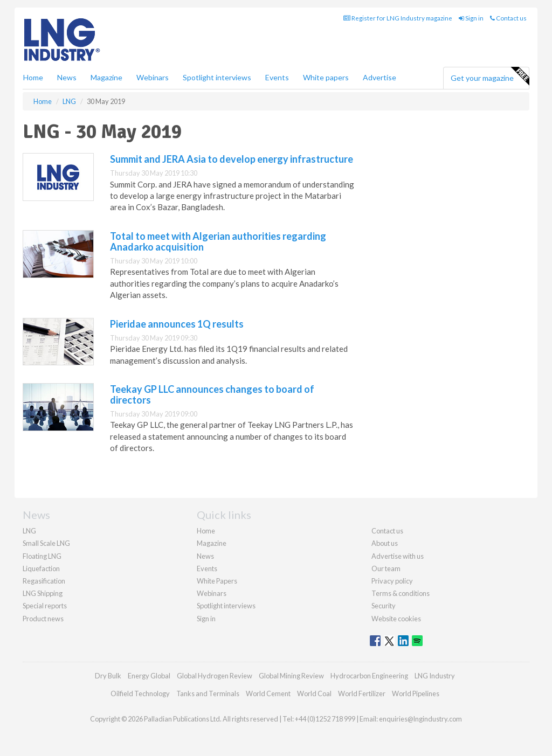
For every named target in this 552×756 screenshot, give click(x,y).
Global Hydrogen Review (215, 676)
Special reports (45, 606)
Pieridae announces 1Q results (177, 324)
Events (277, 77)
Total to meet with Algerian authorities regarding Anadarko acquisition (218, 241)
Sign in (471, 18)
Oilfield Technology (140, 693)
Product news (43, 619)
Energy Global (149, 676)
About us (385, 543)
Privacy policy (392, 581)
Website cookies (396, 619)
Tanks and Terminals (208, 693)
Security (384, 606)
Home (33, 77)
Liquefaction (41, 568)
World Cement (268, 693)
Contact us (508, 18)
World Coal (314, 693)
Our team (386, 568)
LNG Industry (435, 676)
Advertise (379, 77)
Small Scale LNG (46, 543)
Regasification (44, 581)
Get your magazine (490, 77)
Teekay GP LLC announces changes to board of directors (212, 394)
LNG (29, 531)
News (205, 556)
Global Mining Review (291, 676)
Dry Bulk (108, 676)
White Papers (217, 581)
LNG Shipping (43, 593)
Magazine (106, 77)
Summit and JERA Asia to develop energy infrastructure (232, 159)
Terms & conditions (401, 593)
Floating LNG (42, 556)
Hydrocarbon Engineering (369, 676)
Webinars (153, 77)
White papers (326, 77)
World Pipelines (416, 693)
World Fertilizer (362, 693)
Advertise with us (398, 556)
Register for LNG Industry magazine (398, 18)
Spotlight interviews (217, 77)
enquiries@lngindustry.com (420, 719)
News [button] (67, 77)
